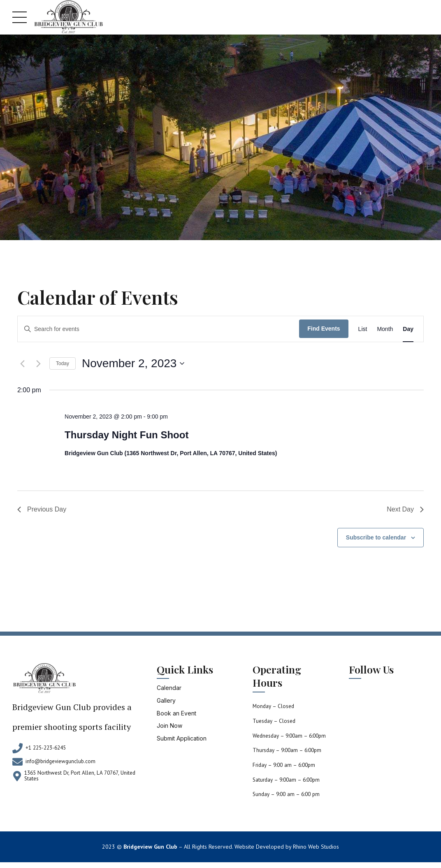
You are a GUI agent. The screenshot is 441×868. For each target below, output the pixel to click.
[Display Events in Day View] (408, 329)
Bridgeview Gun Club (150, 847)
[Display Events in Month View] (385, 329)
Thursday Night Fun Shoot (126, 435)
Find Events (324, 329)
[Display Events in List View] (363, 329)
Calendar (169, 688)
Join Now (169, 726)
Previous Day (42, 509)
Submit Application (182, 738)
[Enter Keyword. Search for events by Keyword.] (158, 329)
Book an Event (176, 713)
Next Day (405, 509)
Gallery (166, 700)
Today (63, 363)
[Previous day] (22, 363)
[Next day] (38, 363)
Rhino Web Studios (316, 847)
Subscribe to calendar (376, 537)
